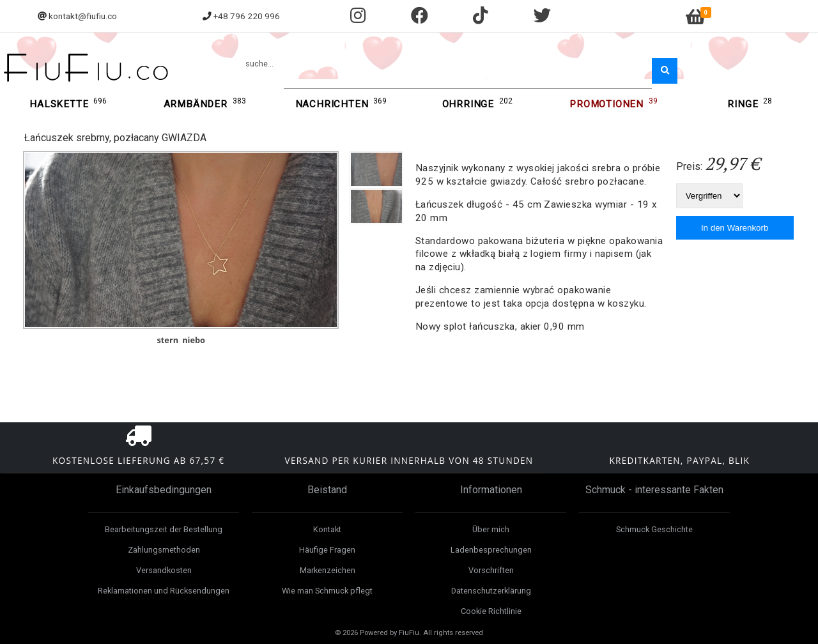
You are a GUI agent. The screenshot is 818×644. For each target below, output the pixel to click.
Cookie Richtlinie (491, 611)
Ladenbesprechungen (491, 550)
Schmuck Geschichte (654, 529)
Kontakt (327, 529)
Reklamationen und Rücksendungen (164, 591)
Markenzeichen (328, 570)
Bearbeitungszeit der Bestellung (164, 529)
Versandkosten (164, 570)
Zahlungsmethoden (164, 550)
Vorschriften (491, 570)
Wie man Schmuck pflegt (327, 591)
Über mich (491, 529)
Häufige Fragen (327, 550)
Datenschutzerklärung (491, 591)
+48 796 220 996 (247, 16)
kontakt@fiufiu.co (83, 16)
